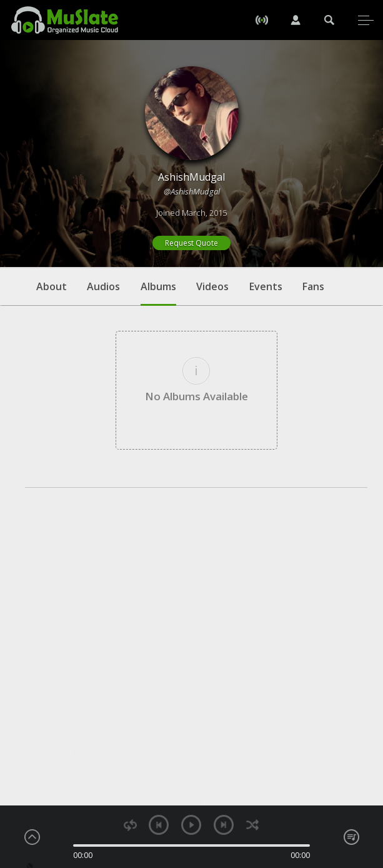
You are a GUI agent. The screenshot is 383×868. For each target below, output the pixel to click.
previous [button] (159, 825)
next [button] (224, 825)
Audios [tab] (103, 286)
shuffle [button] (252, 825)
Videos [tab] (212, 286)
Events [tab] (266, 286)
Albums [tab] (158, 293)
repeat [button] (130, 825)
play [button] (191, 825)
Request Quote (191, 243)
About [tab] (52, 286)
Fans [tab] (313, 286)
